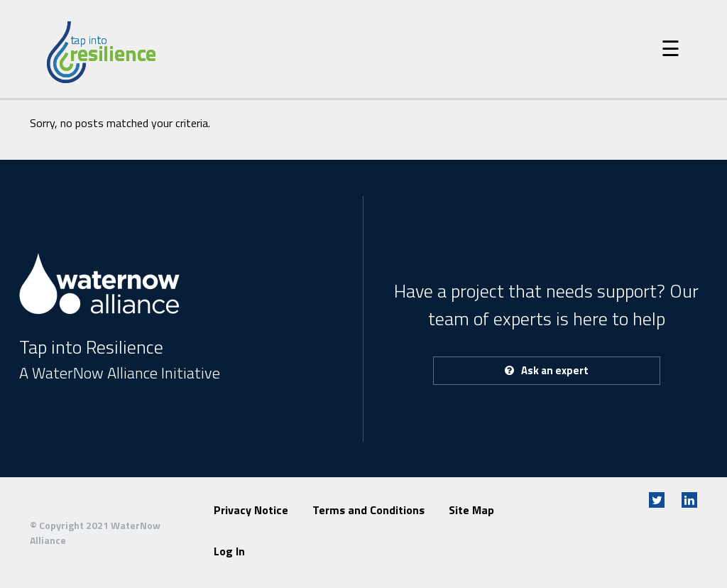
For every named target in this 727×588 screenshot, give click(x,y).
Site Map (471, 510)
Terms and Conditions (368, 510)
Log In (229, 551)
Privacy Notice (251, 510)
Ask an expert (547, 370)
